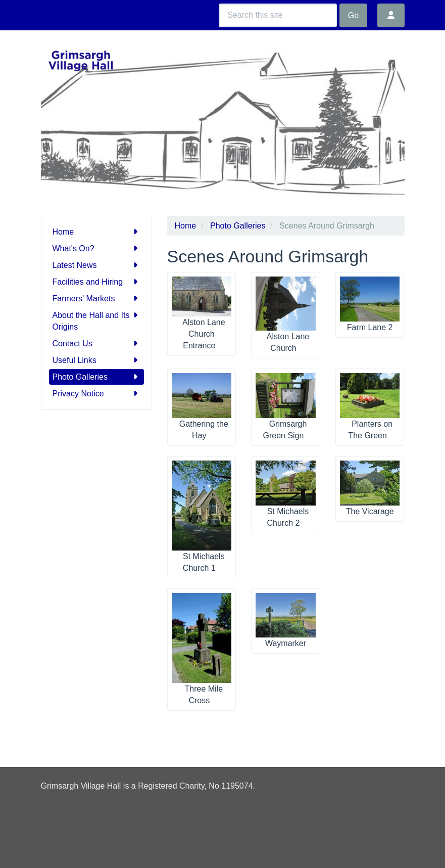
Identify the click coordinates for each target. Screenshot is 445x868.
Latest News (96, 265)
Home (96, 232)
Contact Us (96, 344)
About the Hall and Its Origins (96, 320)
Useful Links (96, 360)
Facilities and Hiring (96, 282)
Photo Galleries (96, 377)
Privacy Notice (96, 394)
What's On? (96, 248)
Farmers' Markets (96, 299)
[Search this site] (278, 15)
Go (353, 15)
